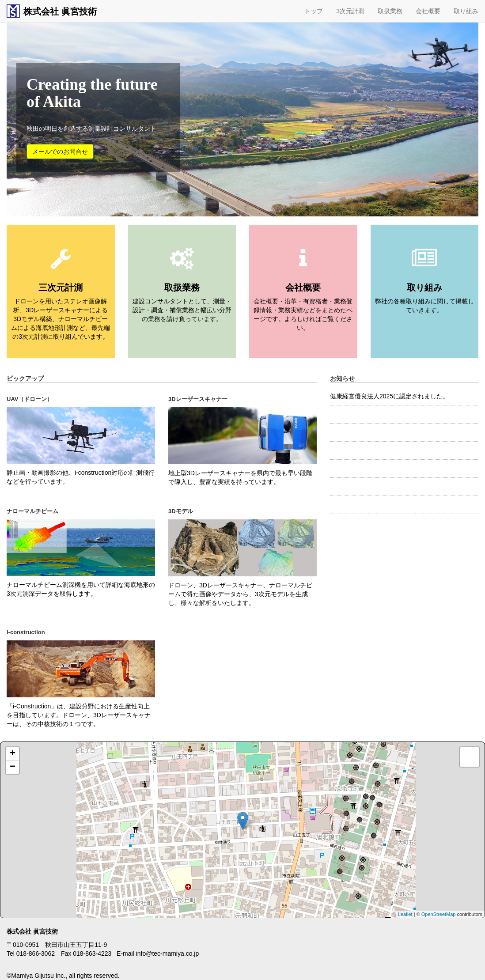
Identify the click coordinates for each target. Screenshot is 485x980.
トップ (314, 11)
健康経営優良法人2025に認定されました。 (389, 396)
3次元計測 (350, 11)
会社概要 (428, 11)
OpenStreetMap (439, 914)
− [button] (13, 767)
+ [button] (13, 754)
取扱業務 (390, 11)
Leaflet (405, 914)
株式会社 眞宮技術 (52, 11)
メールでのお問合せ (60, 151)
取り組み (466, 11)
